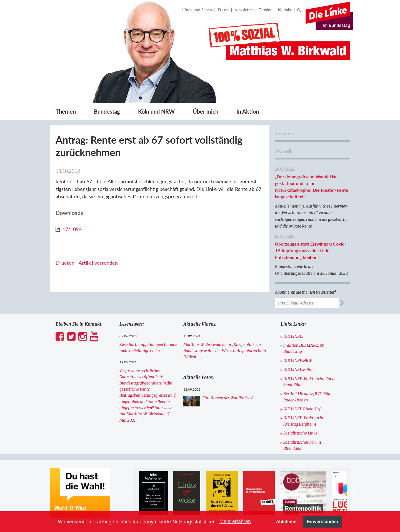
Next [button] (353, 493)
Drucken (65, 263)
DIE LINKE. (293, 336)
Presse (223, 10)
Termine (266, 10)
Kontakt (285, 10)
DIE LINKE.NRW (298, 361)
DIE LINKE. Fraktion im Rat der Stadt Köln (311, 382)
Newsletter (244, 10)
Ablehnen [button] (286, 521)
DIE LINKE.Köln (297, 369)
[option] (153, 493)
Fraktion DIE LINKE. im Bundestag (304, 348)
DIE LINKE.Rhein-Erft (303, 409)
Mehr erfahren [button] (235, 521)
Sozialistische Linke (300, 433)
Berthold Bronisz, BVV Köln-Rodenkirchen (308, 397)
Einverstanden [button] (322, 521)
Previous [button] (131, 493)
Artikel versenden (98, 263)
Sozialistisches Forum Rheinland (302, 445)
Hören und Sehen (197, 10)
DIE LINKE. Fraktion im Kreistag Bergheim (304, 421)
